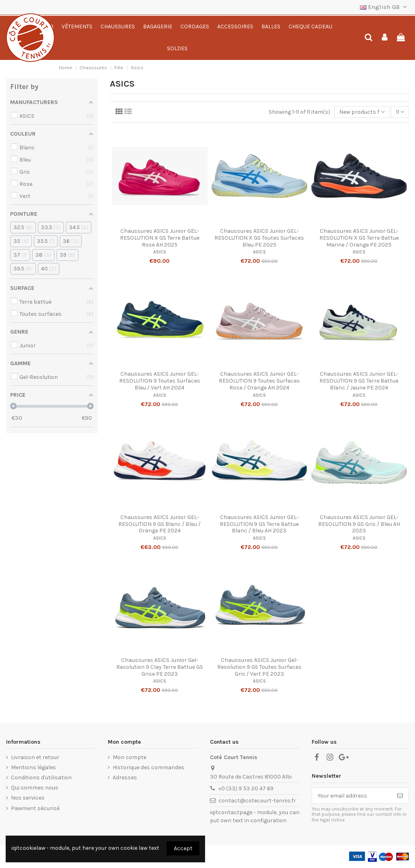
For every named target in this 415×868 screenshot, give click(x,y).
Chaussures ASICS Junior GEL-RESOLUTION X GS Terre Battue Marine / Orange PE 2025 (359, 238)
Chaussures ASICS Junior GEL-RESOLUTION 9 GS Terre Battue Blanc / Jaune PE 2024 (359, 381)
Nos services (28, 798)
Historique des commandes (149, 767)
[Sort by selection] (362, 112)
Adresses (125, 778)
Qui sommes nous (35, 788)
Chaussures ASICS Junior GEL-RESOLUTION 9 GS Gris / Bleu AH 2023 (359, 524)
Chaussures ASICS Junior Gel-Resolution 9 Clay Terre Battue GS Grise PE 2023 (160, 667)
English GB (384, 7)
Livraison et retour (35, 757)
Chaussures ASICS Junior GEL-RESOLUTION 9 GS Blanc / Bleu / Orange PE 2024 (159, 524)
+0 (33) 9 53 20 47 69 (246, 788)
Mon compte (129, 757)
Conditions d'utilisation (41, 778)
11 (400, 112)
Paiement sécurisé (35, 808)
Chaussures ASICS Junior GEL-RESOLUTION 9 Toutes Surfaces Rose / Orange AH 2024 (259, 381)
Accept (183, 848)
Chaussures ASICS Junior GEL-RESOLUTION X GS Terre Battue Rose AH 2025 (160, 238)
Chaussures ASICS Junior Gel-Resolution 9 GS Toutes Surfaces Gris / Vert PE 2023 (259, 667)
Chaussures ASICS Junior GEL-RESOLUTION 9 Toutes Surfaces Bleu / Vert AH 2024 (160, 381)
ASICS (160, 252)
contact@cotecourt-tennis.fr (257, 801)
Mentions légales (33, 767)
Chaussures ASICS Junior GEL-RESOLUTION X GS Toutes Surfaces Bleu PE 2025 (259, 238)
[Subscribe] (400, 796)
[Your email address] (352, 796)
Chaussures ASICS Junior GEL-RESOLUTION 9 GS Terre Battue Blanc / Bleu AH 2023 (259, 524)
